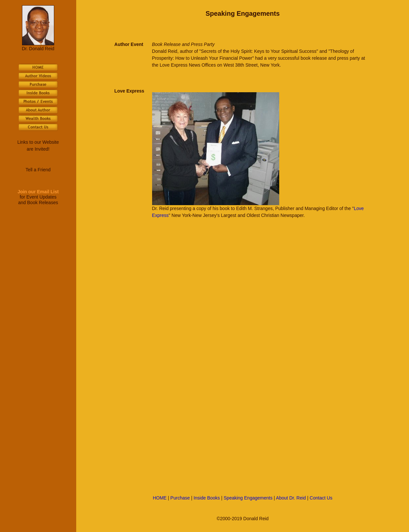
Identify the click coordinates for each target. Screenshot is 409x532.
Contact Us (321, 498)
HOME (160, 498)
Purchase (180, 498)
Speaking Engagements (248, 498)
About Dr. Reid (291, 498)
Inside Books (207, 498)
